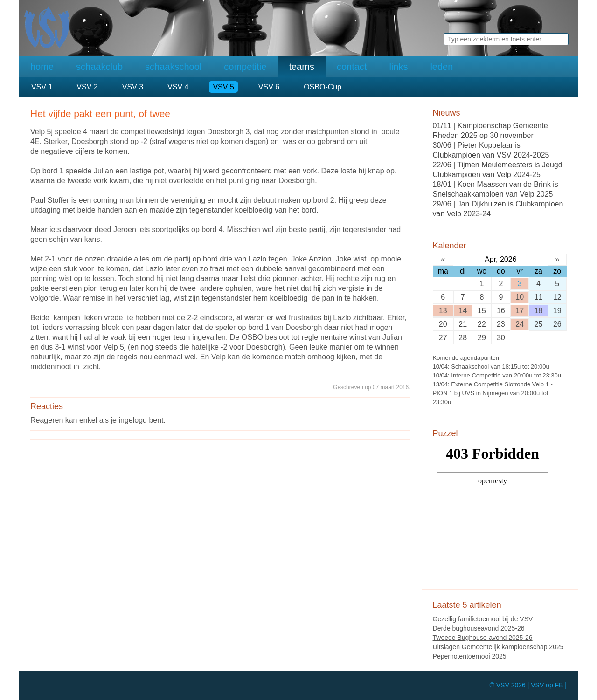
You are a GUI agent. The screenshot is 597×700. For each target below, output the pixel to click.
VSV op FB (547, 685)
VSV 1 (42, 87)
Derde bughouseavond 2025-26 (479, 628)
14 (463, 311)
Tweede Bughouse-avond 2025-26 (483, 638)
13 (443, 311)
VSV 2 (87, 87)
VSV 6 (269, 87)
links (398, 67)
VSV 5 (223, 87)
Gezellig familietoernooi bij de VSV (483, 619)
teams (301, 67)
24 (520, 324)
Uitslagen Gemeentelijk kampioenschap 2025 (498, 647)
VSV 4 (178, 87)
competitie (245, 67)
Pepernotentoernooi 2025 (470, 656)
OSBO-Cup (323, 87)
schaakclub (99, 67)
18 (539, 311)
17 (520, 311)
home (42, 67)
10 (520, 297)
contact (352, 67)
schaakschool (173, 67)
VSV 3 (133, 87)
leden (441, 67)
